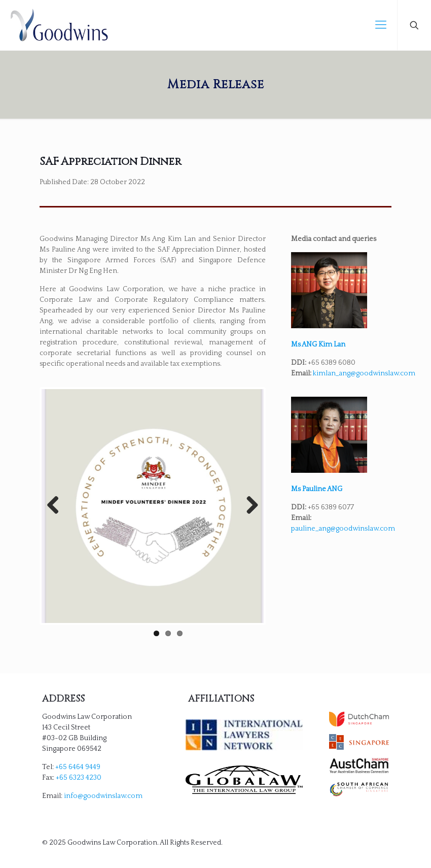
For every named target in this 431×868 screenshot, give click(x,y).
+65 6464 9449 (78, 767)
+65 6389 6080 (332, 363)
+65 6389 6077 (331, 507)
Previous (57, 506)
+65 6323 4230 (79, 778)
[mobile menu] (381, 25)
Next (248, 506)
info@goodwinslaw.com (103, 796)
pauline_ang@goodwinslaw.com (343, 529)
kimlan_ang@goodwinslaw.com (364, 373)
